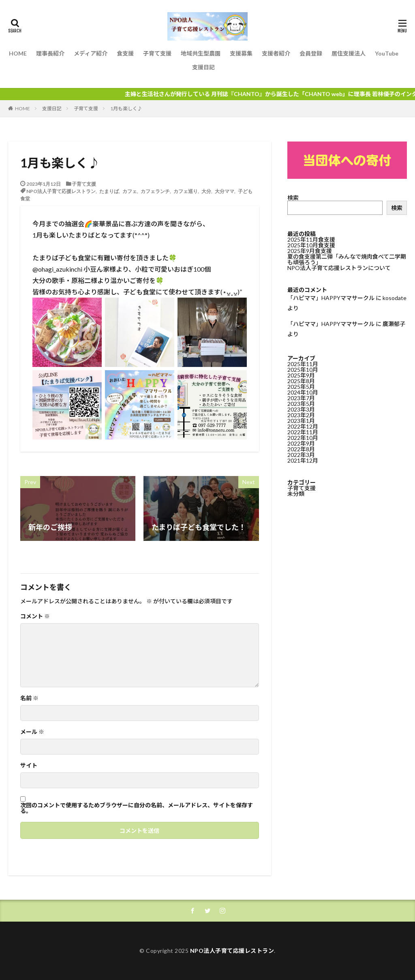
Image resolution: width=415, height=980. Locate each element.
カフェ (130, 191)
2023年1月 (301, 420)
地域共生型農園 (201, 53)
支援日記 (203, 67)
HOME (18, 53)
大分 (206, 191)
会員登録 (311, 53)
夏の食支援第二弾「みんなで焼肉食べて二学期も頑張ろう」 (347, 259)
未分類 (296, 493)
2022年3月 (301, 454)
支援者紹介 (276, 53)
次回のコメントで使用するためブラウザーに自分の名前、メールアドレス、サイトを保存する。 (137, 808)
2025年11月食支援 (311, 239)
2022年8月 (301, 449)
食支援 (125, 53)
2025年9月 (301, 375)
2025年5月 (301, 386)
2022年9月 (301, 443)
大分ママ (225, 191)
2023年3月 (301, 409)
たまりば (109, 191)
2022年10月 (303, 437)
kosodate (395, 298)
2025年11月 (303, 363)
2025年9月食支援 (310, 251)
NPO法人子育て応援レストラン (61, 191)
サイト (29, 766)
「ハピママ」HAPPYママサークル (331, 298)
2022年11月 (303, 432)
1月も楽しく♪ (126, 108)
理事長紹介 (50, 53)
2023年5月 (301, 403)
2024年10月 (303, 392)
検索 (293, 198)
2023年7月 (301, 398)
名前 (29, 698)
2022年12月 (303, 426)
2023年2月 (301, 415)
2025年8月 (301, 381)
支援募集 (241, 53)
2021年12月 (303, 460)
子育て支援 (157, 53)
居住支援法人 (349, 53)
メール (32, 732)
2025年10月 (303, 369)
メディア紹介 (91, 53)
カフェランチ (155, 191)
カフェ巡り (186, 191)
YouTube (387, 53)
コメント (35, 616)
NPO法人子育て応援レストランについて (339, 268)
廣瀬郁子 (394, 324)
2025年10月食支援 (311, 245)
